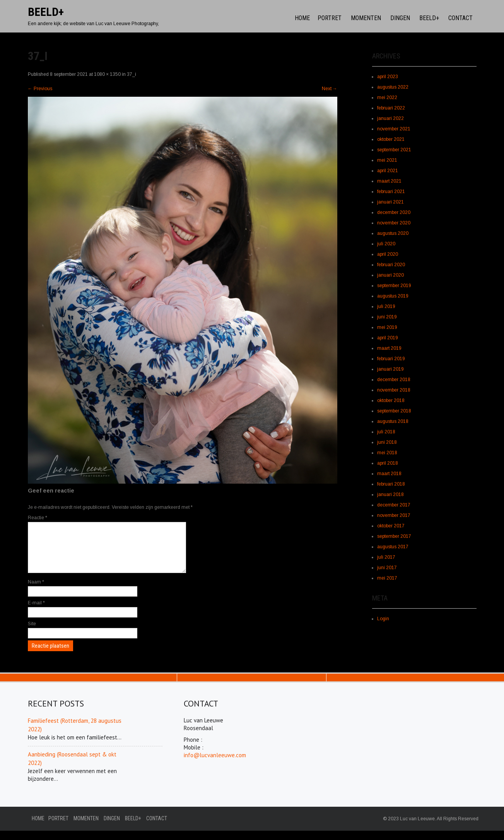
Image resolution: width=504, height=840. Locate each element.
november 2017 (394, 515)
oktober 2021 (391, 139)
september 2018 (394, 411)
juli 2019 (386, 306)
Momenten (366, 18)
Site (32, 633)
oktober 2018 (391, 400)
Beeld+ (429, 18)
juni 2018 (387, 442)
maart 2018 (389, 474)
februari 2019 (391, 359)
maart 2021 (389, 181)
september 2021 (394, 150)
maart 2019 (389, 348)
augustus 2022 (393, 87)
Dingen (400, 18)
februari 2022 (391, 108)
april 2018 (388, 463)
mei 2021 (387, 160)
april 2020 (388, 254)
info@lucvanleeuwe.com (215, 764)
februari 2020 (391, 265)
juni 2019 (387, 317)
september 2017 (394, 536)
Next (330, 89)
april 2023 (388, 77)
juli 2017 (386, 557)
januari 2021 (390, 202)
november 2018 (394, 390)
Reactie (38, 518)
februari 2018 (391, 484)
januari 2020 (390, 275)
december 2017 (394, 505)
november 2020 (394, 223)
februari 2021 (391, 192)
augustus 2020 (393, 233)
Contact (460, 18)
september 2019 (394, 286)
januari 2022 (390, 118)
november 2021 (394, 129)
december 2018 (394, 380)
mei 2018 (387, 453)
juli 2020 (386, 244)
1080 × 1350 (107, 74)
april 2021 (388, 171)
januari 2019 (390, 369)
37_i (132, 74)
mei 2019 (387, 327)
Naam (36, 591)
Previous (40, 89)
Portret (330, 18)
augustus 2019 (393, 296)
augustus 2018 (393, 421)
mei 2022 (387, 98)
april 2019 (388, 338)
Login (383, 619)
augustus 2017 (393, 547)
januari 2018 (390, 494)
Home (302, 18)
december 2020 (394, 212)
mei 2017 (387, 578)
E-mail (36, 612)
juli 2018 (386, 432)
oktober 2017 (391, 526)
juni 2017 (387, 568)
